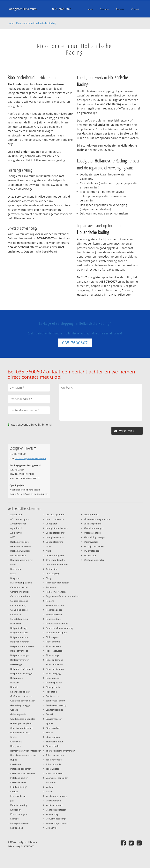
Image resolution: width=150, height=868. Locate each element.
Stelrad (49, 732)
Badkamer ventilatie (20, 551)
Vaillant (50, 787)
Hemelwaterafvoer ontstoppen (26, 751)
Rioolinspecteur (54, 683)
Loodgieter (51, 524)
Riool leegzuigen (54, 651)
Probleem (51, 587)
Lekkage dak (17, 828)
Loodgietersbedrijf (55, 533)
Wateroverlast (91, 542)
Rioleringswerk (53, 637)
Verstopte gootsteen (56, 810)
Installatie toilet (18, 782)
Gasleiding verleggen (21, 705)
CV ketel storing (18, 605)
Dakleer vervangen (20, 660)
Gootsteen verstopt (20, 732)
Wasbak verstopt (92, 533)
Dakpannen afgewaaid (22, 669)
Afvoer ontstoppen (20, 519)
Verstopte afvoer (54, 805)
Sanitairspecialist (54, 710)
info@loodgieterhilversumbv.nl (31, 458)
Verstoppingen (53, 801)
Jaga (12, 801)
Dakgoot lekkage (19, 628)
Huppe (14, 760)
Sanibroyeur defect (56, 701)
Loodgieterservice (55, 537)
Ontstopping (52, 573)
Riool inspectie (53, 646)
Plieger (49, 578)
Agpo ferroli (16, 528)
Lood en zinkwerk (55, 519)
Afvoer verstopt (18, 524)
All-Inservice (16, 533)
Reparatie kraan (54, 614)
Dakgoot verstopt (19, 651)
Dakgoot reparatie (19, 637)
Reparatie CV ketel (55, 605)
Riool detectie (53, 642)
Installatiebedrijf (19, 787)
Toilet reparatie (53, 764)
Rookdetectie (53, 696)
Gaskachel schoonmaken (23, 701)
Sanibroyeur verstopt (57, 705)
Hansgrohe (16, 746)
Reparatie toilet (54, 619)
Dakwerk (15, 683)
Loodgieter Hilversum (22, 9)
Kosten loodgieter (19, 814)
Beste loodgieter (19, 555)
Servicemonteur (54, 719)
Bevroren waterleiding (21, 560)
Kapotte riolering (19, 805)
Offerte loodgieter (55, 555)
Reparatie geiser (54, 610)
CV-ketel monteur (19, 619)
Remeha (50, 601)
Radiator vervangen (56, 592)
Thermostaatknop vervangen (60, 751)
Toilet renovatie (54, 760)
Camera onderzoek (20, 592)
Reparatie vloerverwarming (60, 628)
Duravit (14, 687)
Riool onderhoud (55, 660)
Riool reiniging (53, 673)
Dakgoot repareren (20, 642)
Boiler (13, 565)
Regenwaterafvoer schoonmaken (63, 596)
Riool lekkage (53, 655)
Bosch (13, 573)
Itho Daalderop (18, 796)
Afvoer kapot (17, 514)
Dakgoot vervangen (20, 655)
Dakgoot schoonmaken (22, 646)
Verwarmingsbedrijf (56, 819)
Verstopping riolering (57, 796)
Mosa (49, 546)
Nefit (48, 551)
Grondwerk (16, 742)
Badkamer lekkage (19, 542)
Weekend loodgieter (94, 560)
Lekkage (14, 819)
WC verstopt (90, 555)
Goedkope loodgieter (21, 723)
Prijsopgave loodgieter (57, 583)
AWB (13, 537)
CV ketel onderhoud (20, 596)
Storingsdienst (53, 737)
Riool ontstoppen (55, 669)
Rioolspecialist (53, 687)
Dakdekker (16, 624)
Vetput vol (51, 828)
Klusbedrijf (16, 810)
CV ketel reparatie (19, 601)
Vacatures (51, 782)
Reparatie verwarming (57, 624)
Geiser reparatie (18, 714)
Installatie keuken (19, 778)
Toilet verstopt (53, 769)
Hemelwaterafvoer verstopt (24, 755)
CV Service (15, 614)
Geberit (14, 710)
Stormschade (52, 746)
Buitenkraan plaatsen (21, 583)
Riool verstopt (53, 678)
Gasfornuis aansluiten (21, 696)
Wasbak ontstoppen (94, 528)
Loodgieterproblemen (57, 528)
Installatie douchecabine (23, 773)
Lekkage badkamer (20, 823)
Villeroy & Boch (91, 514)
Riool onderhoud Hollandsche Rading (36, 23)
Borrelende (16, 569)
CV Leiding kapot (19, 610)
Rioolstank (51, 692)
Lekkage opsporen (55, 514)
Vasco (49, 791)
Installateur (16, 764)
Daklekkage (16, 664)
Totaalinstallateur (55, 773)
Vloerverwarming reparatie (97, 519)
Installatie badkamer (21, 769)
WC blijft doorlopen (94, 546)
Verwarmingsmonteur (57, 823)
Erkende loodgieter (20, 692)
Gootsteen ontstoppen (22, 728)
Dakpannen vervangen (22, 673)
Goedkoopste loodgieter (23, 719)
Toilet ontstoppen (55, 755)
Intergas (14, 791)
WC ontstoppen (92, 551)
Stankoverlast (53, 728)
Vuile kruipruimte (93, 524)
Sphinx (49, 723)
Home (11, 23)
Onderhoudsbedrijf (56, 560)
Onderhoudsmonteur (57, 565)
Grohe (13, 737)
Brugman (15, 578)
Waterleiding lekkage (94, 537)
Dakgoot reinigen (19, 632)
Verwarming (52, 814)
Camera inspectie (19, 587)
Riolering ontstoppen (57, 632)
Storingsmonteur (54, 742)
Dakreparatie (17, 678)
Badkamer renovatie (20, 546)
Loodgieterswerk (54, 542)
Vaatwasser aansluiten (57, 778)
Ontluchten (52, 569)
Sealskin (50, 714)
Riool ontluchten (54, 664)
